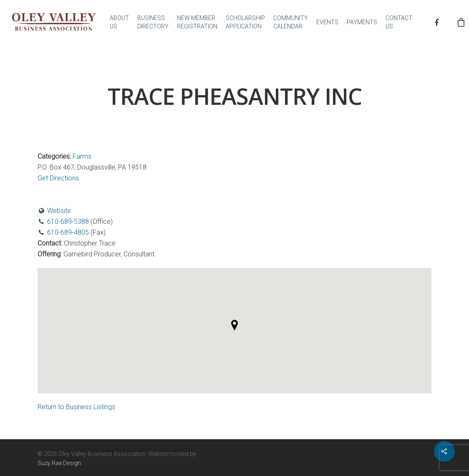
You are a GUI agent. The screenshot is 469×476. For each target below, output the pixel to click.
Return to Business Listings (76, 407)
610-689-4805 (68, 232)
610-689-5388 (68, 222)
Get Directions (58, 178)
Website (59, 211)
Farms (82, 156)
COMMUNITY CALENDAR (291, 22)
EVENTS (327, 22)
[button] (234, 325)
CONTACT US (399, 22)
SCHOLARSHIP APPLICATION (245, 22)
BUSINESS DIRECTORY (153, 22)
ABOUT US (119, 22)
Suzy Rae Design (59, 463)
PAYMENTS (362, 22)
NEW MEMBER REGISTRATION (197, 22)
